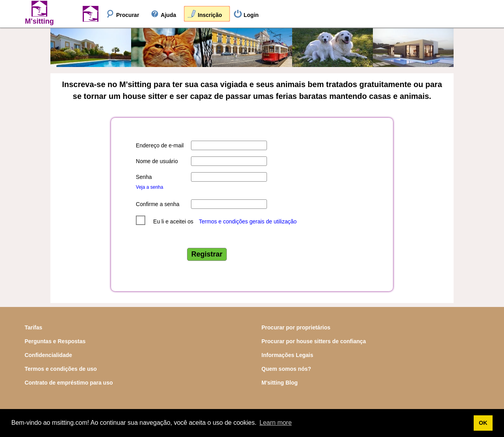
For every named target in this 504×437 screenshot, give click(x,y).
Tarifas (33, 327)
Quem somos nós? (286, 369)
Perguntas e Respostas (55, 341)
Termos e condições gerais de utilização (248, 221)
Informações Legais (287, 355)
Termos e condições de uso (60, 369)
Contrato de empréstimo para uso (69, 383)
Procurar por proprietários (296, 327)
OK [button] (483, 423)
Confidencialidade (48, 355)
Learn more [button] (276, 423)
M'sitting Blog (280, 383)
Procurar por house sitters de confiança (314, 341)
